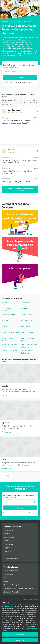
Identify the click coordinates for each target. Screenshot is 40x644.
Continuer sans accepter (31, 600)
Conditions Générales (11, 571)
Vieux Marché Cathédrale (26, 352)
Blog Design (8, 551)
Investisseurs (8, 530)
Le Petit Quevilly (27, 314)
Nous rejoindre (9, 555)
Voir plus (7, 541)
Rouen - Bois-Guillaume (10, 333)
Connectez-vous (8, 82)
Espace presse (9, 544)
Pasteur (4, 326)
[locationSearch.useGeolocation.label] (34, 71)
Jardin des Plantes (8, 314)
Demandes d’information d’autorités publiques (19, 588)
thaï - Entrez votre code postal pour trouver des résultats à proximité (19, 66)
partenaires (10, 608)
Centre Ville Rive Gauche (8, 309)
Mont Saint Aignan (27, 320)
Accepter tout (20, 641)
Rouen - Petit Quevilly (9, 345)
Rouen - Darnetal (27, 333)
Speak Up (7, 581)
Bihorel (4, 302)
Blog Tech (7, 548)
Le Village (5, 320)
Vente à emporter (10, 537)
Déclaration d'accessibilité (12, 592)
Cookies (7, 578)
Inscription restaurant (11, 558)
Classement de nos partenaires (14, 585)
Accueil (4, 21)
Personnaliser (20, 635)
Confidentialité (9, 574)
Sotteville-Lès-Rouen (9, 351)
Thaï (23, 21)
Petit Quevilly (26, 326)
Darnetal (24, 308)
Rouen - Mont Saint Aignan (28, 340)
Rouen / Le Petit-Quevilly (8, 340)
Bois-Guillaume (26, 302)
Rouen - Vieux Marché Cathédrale (29, 346)
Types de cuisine (14, 21)
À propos (7, 534)
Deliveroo (8, 4)
